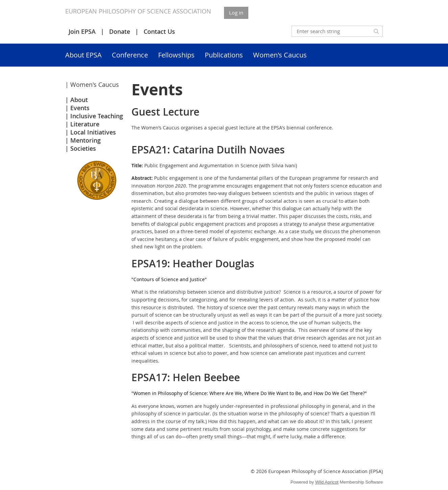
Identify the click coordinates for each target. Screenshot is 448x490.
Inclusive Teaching (97, 116)
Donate (120, 31)
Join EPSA (82, 31)
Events (80, 108)
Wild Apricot (327, 482)
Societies (83, 148)
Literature (85, 124)
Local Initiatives (93, 132)
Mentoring (85, 140)
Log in (236, 13)
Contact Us (159, 31)
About (79, 100)
